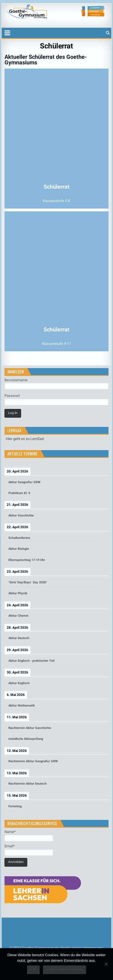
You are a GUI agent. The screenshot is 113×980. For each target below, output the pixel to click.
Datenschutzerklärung (64, 970)
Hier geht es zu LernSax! (25, 439)
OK (33, 970)
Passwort (12, 396)
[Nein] (106, 964)
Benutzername (16, 380)
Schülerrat (56, 46)
